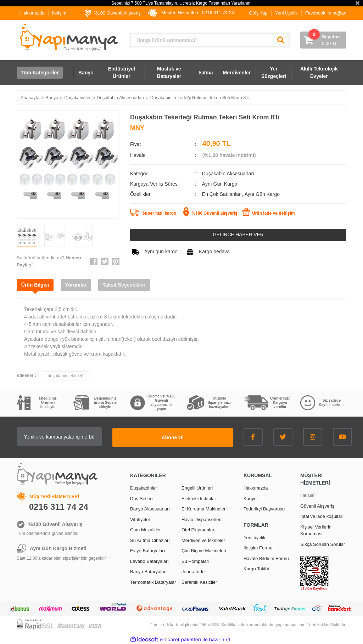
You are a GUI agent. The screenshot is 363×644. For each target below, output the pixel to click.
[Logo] (68, 37)
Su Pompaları (196, 561)
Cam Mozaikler (146, 529)
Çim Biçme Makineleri (204, 550)
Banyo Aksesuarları (150, 509)
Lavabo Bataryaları (149, 561)
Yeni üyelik (255, 537)
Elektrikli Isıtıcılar (199, 498)
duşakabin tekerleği (66, 376)
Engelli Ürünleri (197, 488)
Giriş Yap (258, 13)
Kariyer (251, 498)
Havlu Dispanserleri (202, 519)
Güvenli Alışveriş (317, 505)
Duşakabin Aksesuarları (228, 174)
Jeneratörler (194, 571)
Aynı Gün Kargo (262, 194)
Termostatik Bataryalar (153, 581)
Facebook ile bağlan (326, 13)
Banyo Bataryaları (148, 571)
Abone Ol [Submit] (189, 437)
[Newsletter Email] (75, 437)
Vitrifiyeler (140, 519)
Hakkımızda (32, 13)
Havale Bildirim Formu (266, 558)
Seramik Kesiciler (199, 581)
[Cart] (323, 40)
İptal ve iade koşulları (322, 516)
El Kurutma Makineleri (204, 509)
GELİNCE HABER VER (238, 235)
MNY (137, 128)
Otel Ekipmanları (199, 529)
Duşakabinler (144, 488)
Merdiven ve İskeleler (203, 540)
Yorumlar (78, 285)
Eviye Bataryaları (147, 550)
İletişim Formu (258, 547)
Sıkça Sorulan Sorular (323, 544)
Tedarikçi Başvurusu (264, 509)
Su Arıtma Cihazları (150, 540)
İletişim (59, 13)
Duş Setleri (141, 498)
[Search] (210, 40)
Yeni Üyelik (286, 13)
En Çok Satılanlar (222, 194)
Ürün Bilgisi (36, 285)
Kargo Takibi (256, 568)
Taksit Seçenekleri (128, 285)
